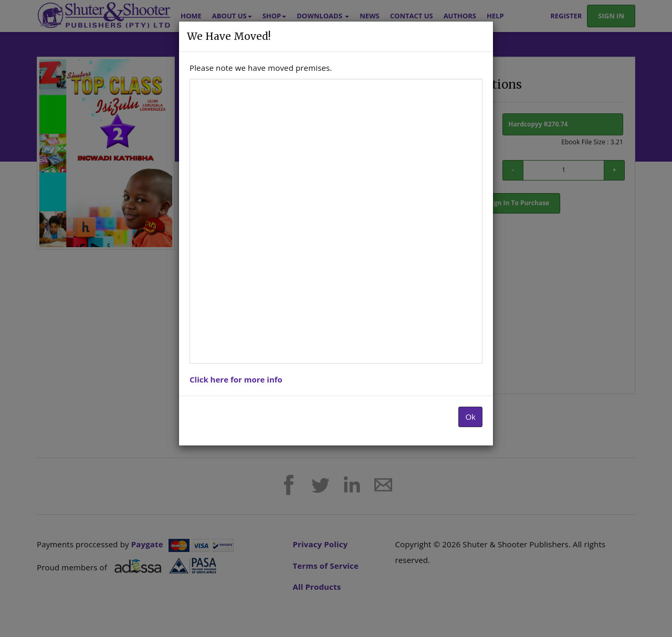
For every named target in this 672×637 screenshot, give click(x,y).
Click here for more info (236, 379)
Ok (470, 417)
